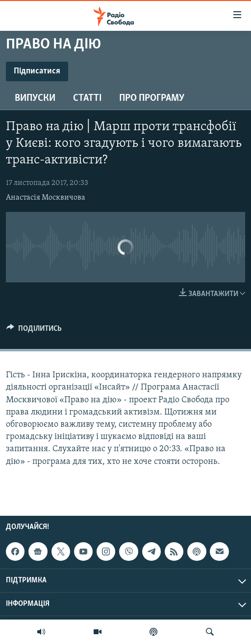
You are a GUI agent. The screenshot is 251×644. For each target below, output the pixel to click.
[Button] (34, 331)
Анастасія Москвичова (46, 198)
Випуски (35, 98)
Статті (87, 98)
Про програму (152, 98)
